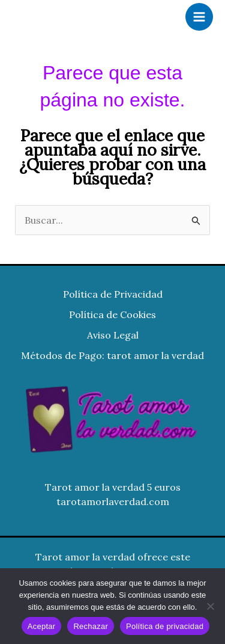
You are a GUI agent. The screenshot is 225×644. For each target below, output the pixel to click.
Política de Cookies (112, 314)
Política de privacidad (165, 626)
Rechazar (91, 626)
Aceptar (42, 626)
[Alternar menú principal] (199, 17)
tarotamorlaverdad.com (113, 501)
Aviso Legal (113, 335)
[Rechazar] (210, 606)
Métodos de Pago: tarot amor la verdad (112, 355)
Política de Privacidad (113, 294)
